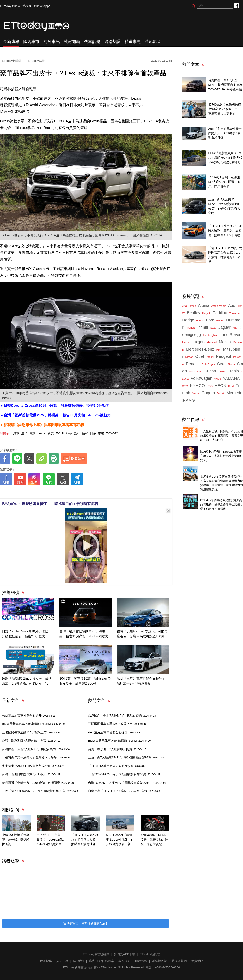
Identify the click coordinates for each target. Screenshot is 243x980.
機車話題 (92, 42)
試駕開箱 (72, 42)
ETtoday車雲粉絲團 (236, 6)
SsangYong (196, 372)
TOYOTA (112, 433)
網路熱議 (112, 42)
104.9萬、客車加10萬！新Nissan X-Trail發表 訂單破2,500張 (85, 681)
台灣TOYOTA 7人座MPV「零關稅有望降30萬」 (127, 783)
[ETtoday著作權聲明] (73, 492)
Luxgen (198, 342)
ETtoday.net (109, 967)
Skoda (231, 364)
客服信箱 (125, 961)
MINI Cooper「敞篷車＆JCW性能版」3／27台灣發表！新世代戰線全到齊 (120, 840)
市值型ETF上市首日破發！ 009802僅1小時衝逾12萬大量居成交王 (51, 840)
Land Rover (230, 335)
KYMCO (197, 386)
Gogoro (208, 393)
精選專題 (133, 42)
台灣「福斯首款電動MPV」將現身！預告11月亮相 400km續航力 (84, 634)
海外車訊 (52, 42)
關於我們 (79, 961)
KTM (231, 386)
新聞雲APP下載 (124, 954)
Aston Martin (219, 306)
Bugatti (206, 313)
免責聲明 (197, 961)
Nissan (189, 357)
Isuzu (213, 328)
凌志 (51, 433)
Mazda (225, 342)
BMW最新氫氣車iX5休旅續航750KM (33, 724)
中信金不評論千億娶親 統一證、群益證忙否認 (16, 839)
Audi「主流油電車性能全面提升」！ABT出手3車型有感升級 (143, 681)
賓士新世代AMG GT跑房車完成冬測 (33, 766)
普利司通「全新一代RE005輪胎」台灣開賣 (38, 783)
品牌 (85, 433)
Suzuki (223, 372)
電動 (32, 433)
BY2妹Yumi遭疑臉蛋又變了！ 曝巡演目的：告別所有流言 (50, 504)
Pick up (67, 433)
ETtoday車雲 (40, 26)
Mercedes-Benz (200, 349)
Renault (193, 364)
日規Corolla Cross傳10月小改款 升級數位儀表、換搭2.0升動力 (27, 634)
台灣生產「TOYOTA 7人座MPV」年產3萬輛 (125, 791)
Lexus (42, 433)
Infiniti (202, 327)
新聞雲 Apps (42, 6)
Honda (220, 320)
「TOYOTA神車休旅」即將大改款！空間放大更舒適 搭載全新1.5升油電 (225, 230)
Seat (221, 364)
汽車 (16, 433)
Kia (235, 328)
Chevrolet (235, 313)
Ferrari (200, 320)
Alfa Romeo (189, 306)
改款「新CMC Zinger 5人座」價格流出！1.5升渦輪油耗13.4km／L (27, 681)
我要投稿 (46, 961)
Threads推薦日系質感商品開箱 (221, 427)
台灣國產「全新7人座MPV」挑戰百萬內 (36, 749)
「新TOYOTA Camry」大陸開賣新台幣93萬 (124, 774)
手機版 (27, 6)
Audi (232, 305)
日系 (93, 433)
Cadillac (220, 313)
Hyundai (191, 328)
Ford (210, 320)
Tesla (234, 371)
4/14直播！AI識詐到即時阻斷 (220, 447)
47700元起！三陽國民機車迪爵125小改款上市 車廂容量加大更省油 (225, 109)
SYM (185, 386)
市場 (101, 433)
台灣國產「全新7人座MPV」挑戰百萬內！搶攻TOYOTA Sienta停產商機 (225, 85)
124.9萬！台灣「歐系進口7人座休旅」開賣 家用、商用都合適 (224, 182)
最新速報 (11, 42)
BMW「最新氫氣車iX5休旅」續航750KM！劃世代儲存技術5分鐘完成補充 (225, 158)
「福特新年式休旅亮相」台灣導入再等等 (36, 757)
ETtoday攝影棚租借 (214, 496)
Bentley (193, 313)
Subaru (211, 371)
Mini (218, 350)
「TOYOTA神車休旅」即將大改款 (118, 766)
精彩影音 (153, 42)
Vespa (196, 393)
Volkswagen (202, 378)
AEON (220, 386)
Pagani (210, 357)
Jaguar (224, 327)
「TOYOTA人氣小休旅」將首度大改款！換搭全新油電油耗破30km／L (85, 840)
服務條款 (141, 961)
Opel (199, 356)
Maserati (212, 342)
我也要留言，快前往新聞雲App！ (86, 923)
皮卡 (24, 433)
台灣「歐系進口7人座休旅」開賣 (31, 741)
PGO (210, 386)
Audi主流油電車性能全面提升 (29, 715)
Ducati (221, 393)
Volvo (218, 379)
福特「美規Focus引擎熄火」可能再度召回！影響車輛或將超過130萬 (142, 634)
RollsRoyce (208, 364)
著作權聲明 (179, 961)
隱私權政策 (159, 961)
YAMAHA (231, 378)
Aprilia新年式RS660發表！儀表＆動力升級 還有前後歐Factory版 (154, 840)
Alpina (204, 305)
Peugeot (224, 356)
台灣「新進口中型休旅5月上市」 (31, 774)
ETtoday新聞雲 (10, 6)
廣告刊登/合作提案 (101, 961)
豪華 (77, 433)
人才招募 (62, 961)
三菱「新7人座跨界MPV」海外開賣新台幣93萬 (41, 791)
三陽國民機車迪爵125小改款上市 (31, 732)
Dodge (188, 320)
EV (58, 433)
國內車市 (31, 42)
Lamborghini (210, 335)
